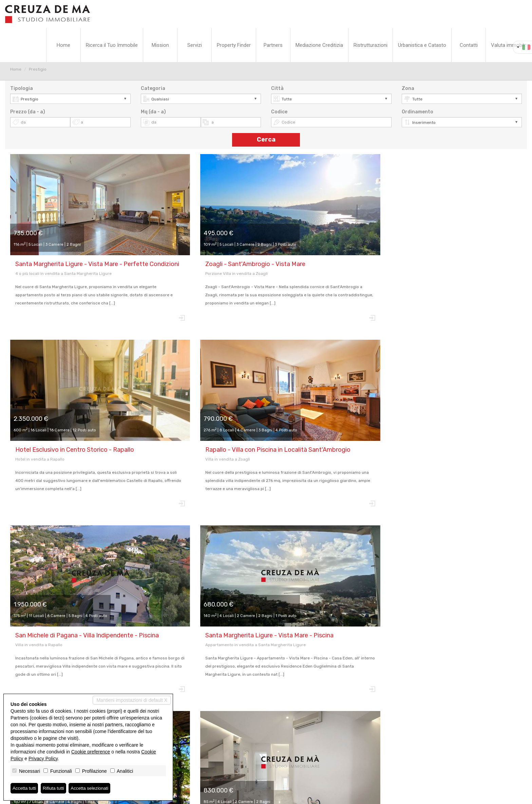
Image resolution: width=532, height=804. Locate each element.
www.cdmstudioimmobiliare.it (266, 766)
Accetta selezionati (93, 788)
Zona (408, 88)
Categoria (153, 88)
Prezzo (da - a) (28, 112)
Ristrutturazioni (370, 45)
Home (63, 45)
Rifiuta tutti (55, 788)
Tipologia (22, 88)
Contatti (469, 45)
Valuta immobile (509, 45)
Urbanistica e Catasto (422, 45)
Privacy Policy (221, 796)
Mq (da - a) (153, 112)
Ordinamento (417, 112)
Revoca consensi (255, 796)
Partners (273, 45)
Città (277, 88)
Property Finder (234, 45)
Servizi (195, 45)
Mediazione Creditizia (319, 45)
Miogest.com (312, 796)
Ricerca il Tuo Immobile (112, 45)
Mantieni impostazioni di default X (132, 700)
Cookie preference (91, 751)
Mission (160, 45)
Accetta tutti (25, 788)
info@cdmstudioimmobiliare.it (266, 760)
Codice (279, 112)
